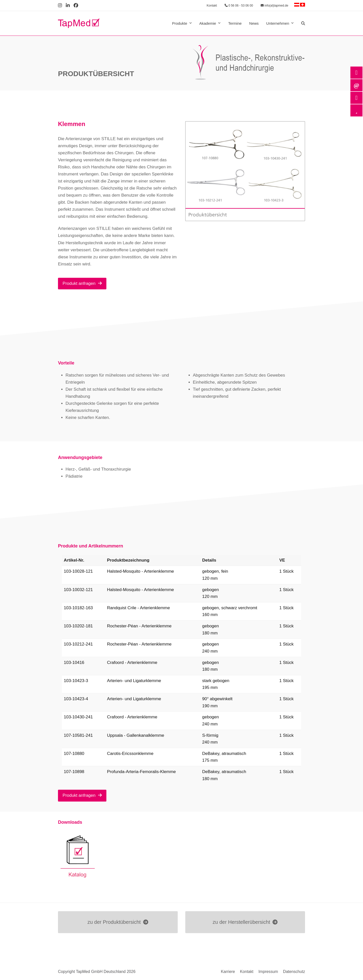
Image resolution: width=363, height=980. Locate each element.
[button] (303, 23)
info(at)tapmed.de (274, 6)
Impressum (268, 972)
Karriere (228, 972)
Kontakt (212, 6)
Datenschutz (294, 972)
